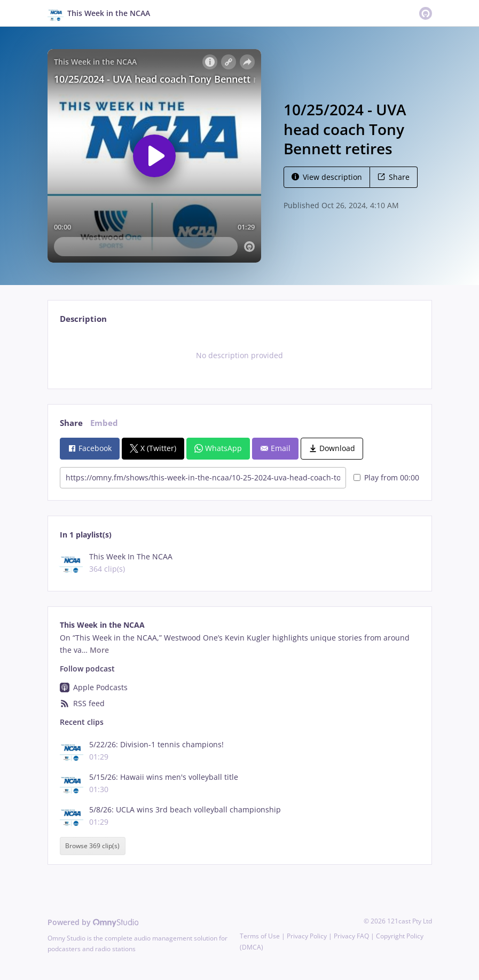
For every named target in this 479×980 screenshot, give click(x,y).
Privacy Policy (307, 936)
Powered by (93, 922)
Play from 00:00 (386, 477)
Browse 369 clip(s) (92, 846)
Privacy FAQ (351, 936)
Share (394, 177)
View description (327, 177)
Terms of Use (260, 936)
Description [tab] (83, 319)
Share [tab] (71, 423)
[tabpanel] (239, 355)
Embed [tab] (104, 423)
